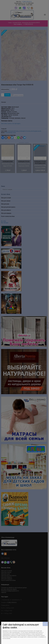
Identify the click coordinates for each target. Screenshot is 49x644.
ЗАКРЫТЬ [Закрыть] (45, 624)
